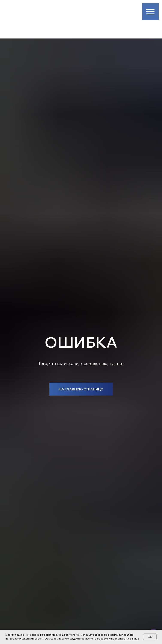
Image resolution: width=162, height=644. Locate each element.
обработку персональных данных (118, 639)
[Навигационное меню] (150, 12)
